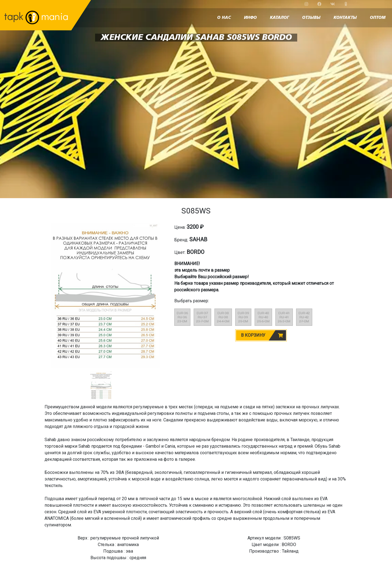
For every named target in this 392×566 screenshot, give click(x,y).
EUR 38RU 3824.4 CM (223, 317)
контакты (345, 18)
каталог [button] (279, 18)
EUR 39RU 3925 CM (243, 317)
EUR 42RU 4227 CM (304, 317)
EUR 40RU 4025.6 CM (263, 317)
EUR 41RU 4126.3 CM (284, 317)
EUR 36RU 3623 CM (182, 317)
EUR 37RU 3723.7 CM (202, 317)
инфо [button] (250, 18)
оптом (378, 18)
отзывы (311, 18)
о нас (224, 18)
